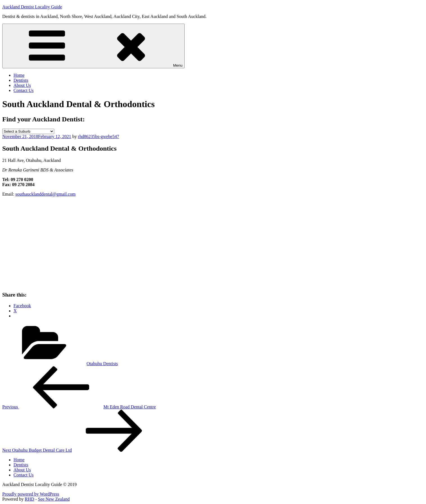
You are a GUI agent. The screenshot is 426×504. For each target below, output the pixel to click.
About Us (22, 85)
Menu (93, 46)
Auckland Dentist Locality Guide (32, 7)
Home (19, 75)
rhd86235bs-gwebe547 (98, 136)
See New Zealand (54, 499)
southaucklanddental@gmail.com (46, 194)
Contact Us (24, 90)
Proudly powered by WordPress (31, 494)
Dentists (21, 80)
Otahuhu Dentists (102, 364)
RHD (30, 499)
